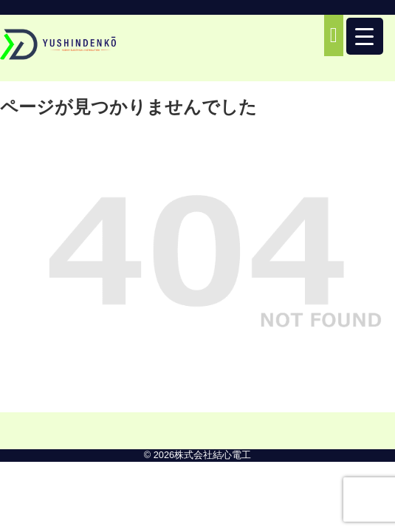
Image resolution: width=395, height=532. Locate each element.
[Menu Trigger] (365, 36)
